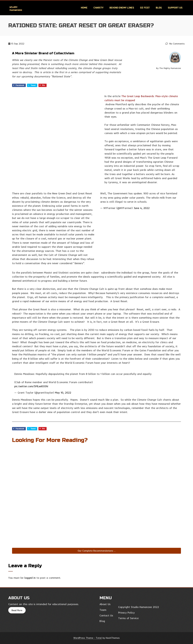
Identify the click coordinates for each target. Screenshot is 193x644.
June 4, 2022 (142, 208)
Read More (17, 610)
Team (103, 610)
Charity (98, 8)
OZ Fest (145, 8)
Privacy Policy (126, 613)
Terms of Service (128, 618)
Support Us (175, 8)
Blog (159, 8)
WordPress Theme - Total (88, 638)
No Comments (175, 44)
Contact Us (106, 615)
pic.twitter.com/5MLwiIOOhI (31, 386)
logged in (30, 578)
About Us (105, 604)
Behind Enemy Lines (122, 8)
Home (84, 8)
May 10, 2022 (63, 393)
